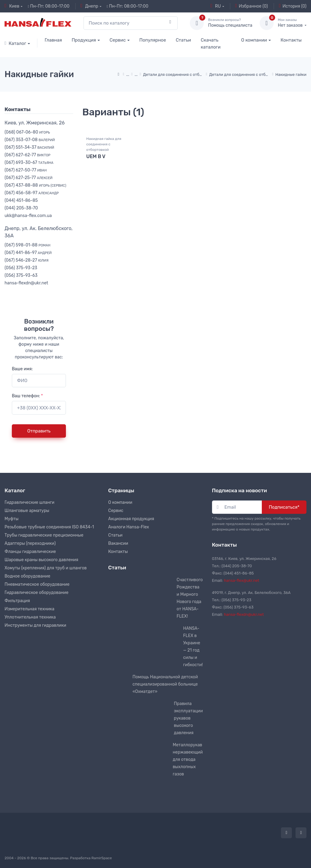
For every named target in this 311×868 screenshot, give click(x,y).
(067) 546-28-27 (27, 260)
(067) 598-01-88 (27, 245)
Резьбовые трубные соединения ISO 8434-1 (49, 527)
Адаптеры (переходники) (30, 543)
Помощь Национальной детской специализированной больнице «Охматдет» (165, 684)
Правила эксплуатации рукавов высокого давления (188, 718)
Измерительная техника (29, 609)
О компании (254, 40)
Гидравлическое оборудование (36, 593)
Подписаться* (284, 507)
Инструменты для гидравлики (35, 625)
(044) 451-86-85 (21, 200)
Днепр (89, 6)
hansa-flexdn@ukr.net (26, 283)
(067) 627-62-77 (27, 155)
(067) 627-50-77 (26, 170)
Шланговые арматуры (27, 511)
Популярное (153, 40)
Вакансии (118, 543)
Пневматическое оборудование (37, 584)
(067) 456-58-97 (32, 193)
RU (216, 6)
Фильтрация (17, 601)
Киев (12, 6)
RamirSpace (102, 858)
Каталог (15, 43)
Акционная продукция (131, 519)
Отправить (39, 431)
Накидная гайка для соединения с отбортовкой (104, 144)
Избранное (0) (251, 6)
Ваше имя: (22, 369)
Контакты (291, 40)
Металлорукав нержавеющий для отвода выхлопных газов (188, 759)
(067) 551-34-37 (29, 147)
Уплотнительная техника (30, 617)
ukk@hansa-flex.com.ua (28, 216)
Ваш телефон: (27, 396)
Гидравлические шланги (29, 502)
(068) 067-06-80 (27, 132)
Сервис (118, 40)
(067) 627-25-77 (29, 178)
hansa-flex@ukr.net (241, 580)
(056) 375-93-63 (21, 275)
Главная (53, 40)
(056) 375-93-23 (21, 268)
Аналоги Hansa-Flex (128, 527)
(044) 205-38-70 (21, 208)
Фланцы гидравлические (30, 552)
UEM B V (96, 157)
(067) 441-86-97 (28, 253)
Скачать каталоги (211, 44)
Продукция (84, 40)
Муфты (12, 519)
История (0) (293, 6)
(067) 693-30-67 (29, 163)
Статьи (183, 40)
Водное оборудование (27, 576)
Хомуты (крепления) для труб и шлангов (46, 568)
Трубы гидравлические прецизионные (44, 535)
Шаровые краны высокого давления (41, 560)
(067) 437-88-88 (35, 185)
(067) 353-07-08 (30, 140)
